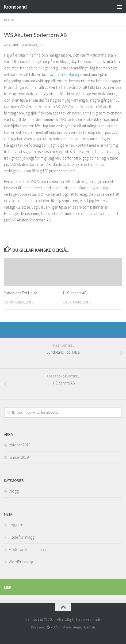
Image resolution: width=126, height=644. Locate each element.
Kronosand (15, 7)
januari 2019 (19, 457)
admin (13, 45)
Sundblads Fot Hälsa (21, 293)
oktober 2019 (20, 445)
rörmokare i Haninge (66, 74)
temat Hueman (84, 627)
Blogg (10, 20)
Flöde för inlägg (22, 537)
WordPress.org (21, 562)
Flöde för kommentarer (28, 549)
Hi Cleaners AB (75, 293)
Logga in (16, 525)
